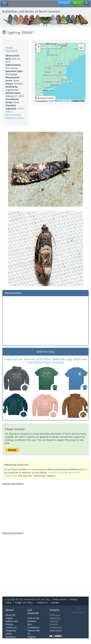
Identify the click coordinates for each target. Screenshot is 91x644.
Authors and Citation (12, 623)
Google (67, 101)
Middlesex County (14, 118)
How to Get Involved (33, 620)
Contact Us (42, 602)
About (10, 610)
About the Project (10, 616)
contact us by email (58, 473)
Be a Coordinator (34, 626)
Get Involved (33, 611)
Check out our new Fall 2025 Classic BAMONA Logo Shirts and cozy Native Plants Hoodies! (45, 361)
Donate (55, 602)
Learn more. (56, 631)
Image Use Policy (24, 602)
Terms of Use (59, 599)
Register (32, 637)
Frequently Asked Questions (11, 634)
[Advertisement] (45, 320)
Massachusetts (13, 115)
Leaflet (51, 101)
